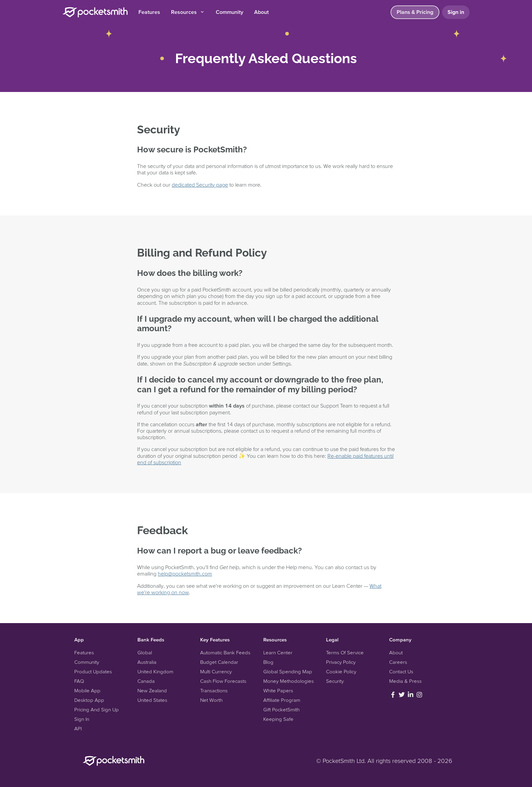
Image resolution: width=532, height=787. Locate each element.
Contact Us (401, 671)
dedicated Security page (200, 185)
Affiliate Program (282, 700)
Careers (398, 662)
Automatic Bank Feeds (225, 652)
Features (149, 12)
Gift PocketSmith (281, 709)
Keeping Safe (278, 719)
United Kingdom (155, 671)
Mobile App (87, 690)
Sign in (456, 12)
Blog (268, 662)
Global (145, 652)
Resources (188, 12)
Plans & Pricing (415, 12)
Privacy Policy (341, 662)
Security (335, 681)
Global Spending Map (288, 671)
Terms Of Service (345, 652)
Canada (146, 681)
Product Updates (93, 671)
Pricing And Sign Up (97, 709)
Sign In (82, 719)
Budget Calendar (219, 662)
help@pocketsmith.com (185, 574)
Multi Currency (216, 671)
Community (230, 12)
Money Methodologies (289, 681)
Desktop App (89, 700)
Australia (147, 662)
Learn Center (278, 652)
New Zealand (152, 690)
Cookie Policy (341, 671)
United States (152, 700)
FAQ (79, 681)
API (78, 728)
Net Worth (211, 700)
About (261, 12)
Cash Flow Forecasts (223, 681)
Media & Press (405, 681)
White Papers (278, 690)
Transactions (214, 690)
